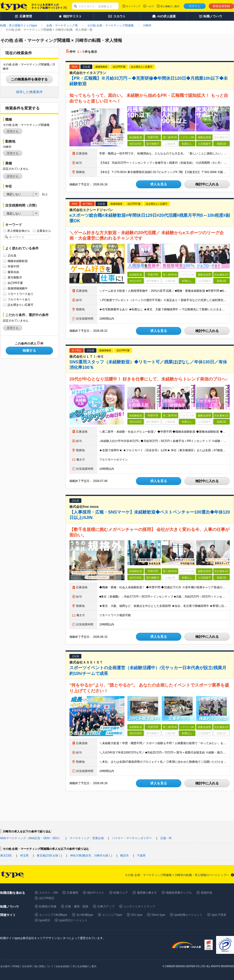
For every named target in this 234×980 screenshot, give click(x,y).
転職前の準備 (48, 906)
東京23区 (6, 856)
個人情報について (44, 966)
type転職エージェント (189, 915)
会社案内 (5, 966)
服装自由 (13, 272)
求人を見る (159, 184)
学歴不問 (13, 266)
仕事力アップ (106, 906)
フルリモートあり (19, 299)
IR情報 (16, 966)
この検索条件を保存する (29, 79)
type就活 (45, 920)
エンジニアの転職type (53, 915)
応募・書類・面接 (77, 906)
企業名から (44, 231)
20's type (137, 915)
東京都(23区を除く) (49, 856)
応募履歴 (73, 893)
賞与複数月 (15, 277)
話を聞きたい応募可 (21, 305)
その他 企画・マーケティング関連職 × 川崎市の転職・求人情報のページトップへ (177, 875)
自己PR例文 (47, 898)
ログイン (195, 6)
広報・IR (166, 838)
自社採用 (27, 966)
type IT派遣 (219, 915)
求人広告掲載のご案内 (84, 966)
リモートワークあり (21, 294)
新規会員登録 (221, 6)
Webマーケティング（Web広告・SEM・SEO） (31, 838)
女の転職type (85, 915)
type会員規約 (63, 966)
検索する (29, 351)
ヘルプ (150, 6)
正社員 (12, 255)
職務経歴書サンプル (179, 893)
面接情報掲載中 (18, 288)
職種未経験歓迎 (18, 261)
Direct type (158, 915)
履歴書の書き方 (147, 893)
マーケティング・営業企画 (87, 838)
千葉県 (141, 856)
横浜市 (125, 856)
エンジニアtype (112, 915)
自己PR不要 (15, 283)
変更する (13, 131)
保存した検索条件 (29, 92)
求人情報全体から (19, 231)
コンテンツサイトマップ (139, 906)
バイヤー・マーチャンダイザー (132, 838)
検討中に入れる (207, 184)
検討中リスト (96, 893)
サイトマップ (133, 6)
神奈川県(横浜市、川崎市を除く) (91, 856)
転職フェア (121, 893)
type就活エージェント (73, 920)
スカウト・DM (49, 893)
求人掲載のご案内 (170, 6)
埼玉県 (24, 856)
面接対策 (207, 893)
